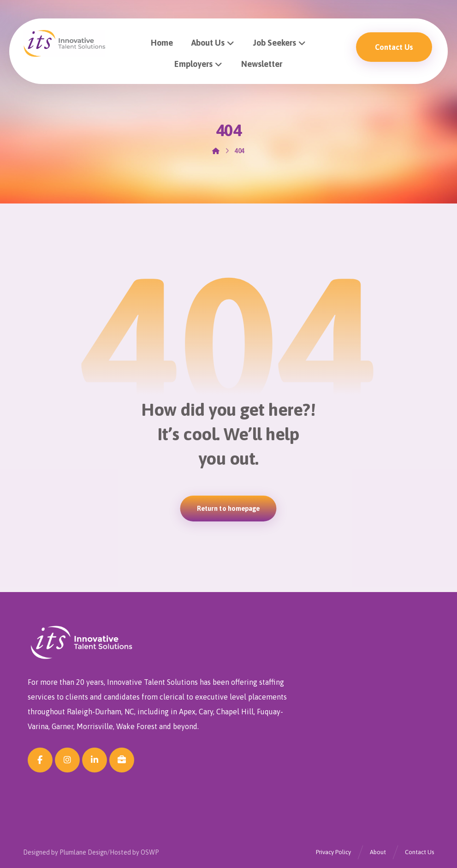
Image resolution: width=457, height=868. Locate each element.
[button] (40, 760)
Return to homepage (228, 508)
